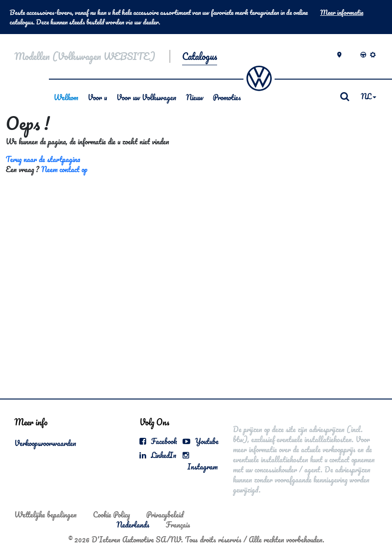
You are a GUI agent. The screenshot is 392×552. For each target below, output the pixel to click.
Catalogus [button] (200, 56)
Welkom (66, 97)
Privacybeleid (165, 515)
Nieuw (195, 97)
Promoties (227, 97)
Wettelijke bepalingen (46, 515)
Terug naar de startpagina (43, 159)
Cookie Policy (111, 515)
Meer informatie (342, 12)
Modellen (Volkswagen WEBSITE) (85, 56)
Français (178, 525)
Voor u (97, 97)
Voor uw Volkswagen (146, 97)
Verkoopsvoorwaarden (45, 443)
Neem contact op (64, 169)
